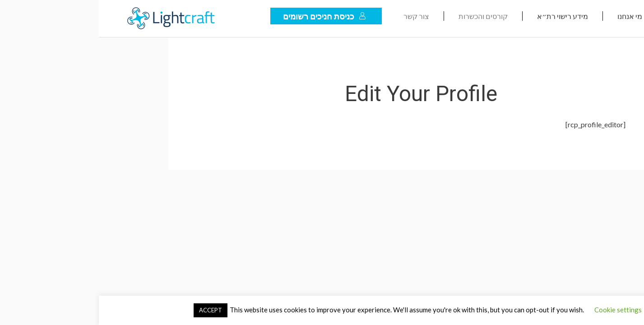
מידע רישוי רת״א (464, 16)
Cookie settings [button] (519, 310)
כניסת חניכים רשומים (226, 16)
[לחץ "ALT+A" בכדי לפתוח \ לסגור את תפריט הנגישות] (632, 313)
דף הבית (594, 16)
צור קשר (317, 16)
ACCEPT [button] (112, 310)
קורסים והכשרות (384, 16)
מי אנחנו (531, 16)
